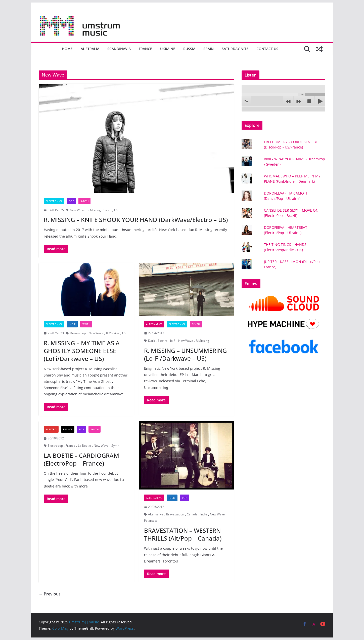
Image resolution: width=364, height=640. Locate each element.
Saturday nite (235, 49)
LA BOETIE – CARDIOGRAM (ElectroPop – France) (81, 459)
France (145, 49)
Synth (84, 201)
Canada (192, 514)
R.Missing (94, 210)
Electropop (55, 446)
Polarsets (151, 521)
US (116, 210)
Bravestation (175, 514)
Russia (189, 49)
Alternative (154, 324)
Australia (90, 49)
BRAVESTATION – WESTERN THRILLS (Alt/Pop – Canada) (183, 534)
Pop (71, 201)
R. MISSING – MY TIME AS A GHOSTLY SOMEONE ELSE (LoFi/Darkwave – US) (82, 351)
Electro (163, 341)
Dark (151, 341)
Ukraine (168, 49)
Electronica (54, 201)
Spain (209, 49)
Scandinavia (119, 49)
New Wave (77, 210)
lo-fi (173, 341)
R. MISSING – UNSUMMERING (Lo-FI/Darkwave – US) (185, 354)
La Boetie (84, 446)
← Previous (50, 594)
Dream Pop (78, 333)
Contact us (267, 49)
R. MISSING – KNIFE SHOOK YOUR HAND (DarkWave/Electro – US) (136, 220)
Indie (72, 324)
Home (67, 49)
